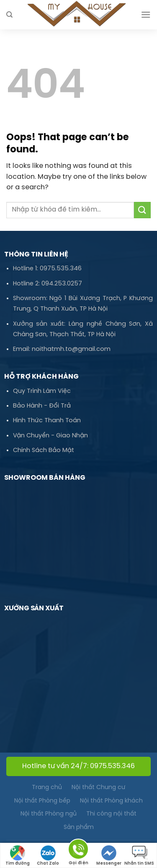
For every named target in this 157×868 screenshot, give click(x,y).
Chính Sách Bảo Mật (44, 450)
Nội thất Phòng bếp (42, 801)
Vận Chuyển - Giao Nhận (50, 436)
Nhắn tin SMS (139, 856)
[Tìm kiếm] (9, 15)
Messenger (109, 856)
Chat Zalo (48, 856)
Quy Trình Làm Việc (42, 391)
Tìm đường (18, 856)
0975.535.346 (61, 269)
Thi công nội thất (111, 814)
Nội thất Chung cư (98, 788)
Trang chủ (47, 788)
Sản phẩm (79, 827)
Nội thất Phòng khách (111, 801)
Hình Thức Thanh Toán (47, 421)
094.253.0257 (62, 284)
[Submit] (142, 210)
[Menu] (146, 14)
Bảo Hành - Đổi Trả (42, 406)
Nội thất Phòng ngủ (49, 814)
